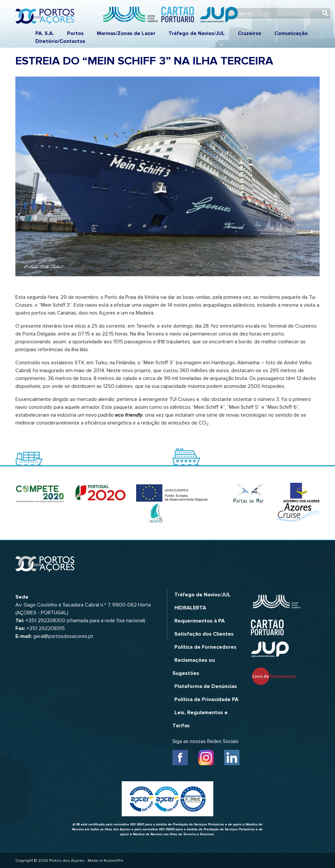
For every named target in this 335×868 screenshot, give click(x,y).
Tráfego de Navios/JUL (197, 33)
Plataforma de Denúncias (206, 686)
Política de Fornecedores (205, 647)
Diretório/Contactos (60, 41)
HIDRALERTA (190, 608)
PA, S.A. (45, 33)
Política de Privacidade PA (206, 699)
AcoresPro (114, 861)
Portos (75, 33)
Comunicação (291, 33)
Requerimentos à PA (200, 621)
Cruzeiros (250, 33)
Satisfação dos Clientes (204, 634)
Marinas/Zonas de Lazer (126, 33)
